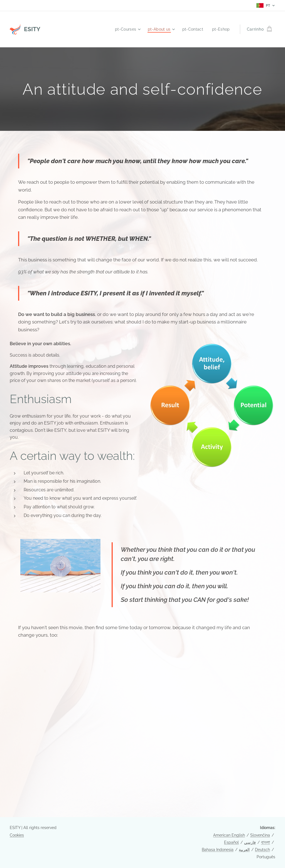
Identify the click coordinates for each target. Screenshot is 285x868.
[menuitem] (125, 29)
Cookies (17, 835)
